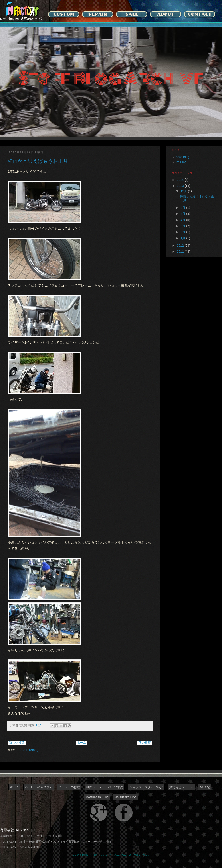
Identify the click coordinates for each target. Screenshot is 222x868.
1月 (183, 238)
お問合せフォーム (181, 787)
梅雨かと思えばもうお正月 (38, 161)
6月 (183, 208)
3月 (183, 226)
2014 (181, 180)
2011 (181, 252)
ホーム (81, 743)
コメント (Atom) (27, 750)
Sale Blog (183, 157)
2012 (181, 246)
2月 (183, 232)
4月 (183, 220)
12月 (184, 191)
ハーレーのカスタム (39, 787)
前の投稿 (145, 743)
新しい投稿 (17, 743)
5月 (183, 214)
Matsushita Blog (125, 797)
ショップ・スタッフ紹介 (146, 787)
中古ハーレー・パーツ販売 (105, 787)
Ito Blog (181, 162)
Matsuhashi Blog (97, 797)
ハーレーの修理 (69, 787)
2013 (181, 186)
